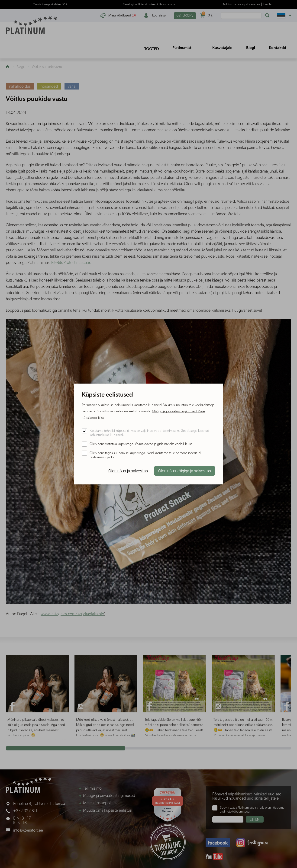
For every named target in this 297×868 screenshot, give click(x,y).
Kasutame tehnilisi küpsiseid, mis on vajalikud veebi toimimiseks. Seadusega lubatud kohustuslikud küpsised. (149, 433)
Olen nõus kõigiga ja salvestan (185, 471)
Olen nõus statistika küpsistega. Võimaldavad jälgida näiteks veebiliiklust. (141, 444)
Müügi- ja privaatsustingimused (174, 412)
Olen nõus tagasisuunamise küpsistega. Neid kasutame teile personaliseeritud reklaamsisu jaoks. (145, 455)
